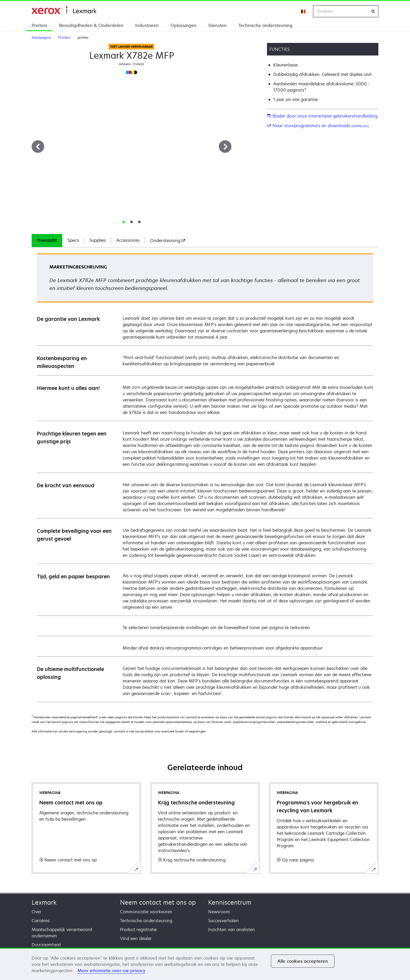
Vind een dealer (136, 938)
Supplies (98, 240)
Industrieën (147, 25)
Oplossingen (184, 25)
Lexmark (44, 902)
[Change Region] (304, 11)
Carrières (41, 921)
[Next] (225, 147)
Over (36, 912)
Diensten (218, 25)
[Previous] (38, 147)
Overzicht (47, 240)
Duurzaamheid (46, 945)
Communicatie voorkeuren (146, 912)
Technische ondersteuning (266, 25)
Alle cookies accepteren (303, 961)
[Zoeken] (373, 11)
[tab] (124, 222)
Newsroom (219, 912)
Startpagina (64, 10)
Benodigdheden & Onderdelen (91, 25)
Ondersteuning (168, 240)
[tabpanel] (205, 477)
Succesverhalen (223, 921)
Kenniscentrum (230, 902)
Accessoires (128, 240)
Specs (73, 240)
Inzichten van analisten (232, 929)
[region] (205, 964)
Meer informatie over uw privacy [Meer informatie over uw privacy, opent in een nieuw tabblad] (111, 971)
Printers (39, 25)
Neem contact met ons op (158, 902)
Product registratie (138, 929)
